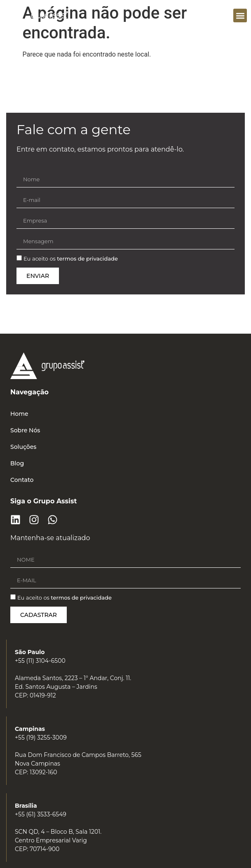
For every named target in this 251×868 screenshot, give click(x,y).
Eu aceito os (71, 259)
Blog (17, 463)
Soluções (23, 447)
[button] (240, 15)
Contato (22, 480)
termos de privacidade (87, 259)
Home (19, 414)
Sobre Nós (25, 430)
